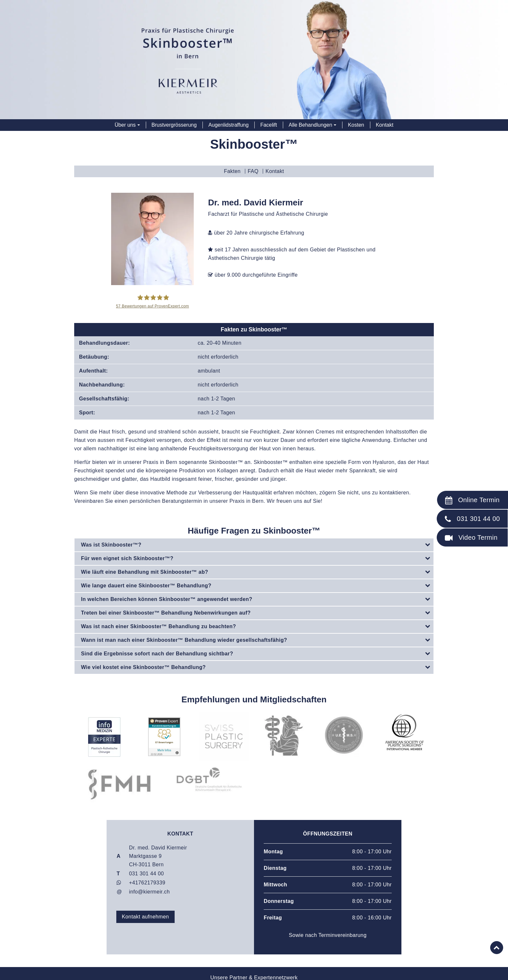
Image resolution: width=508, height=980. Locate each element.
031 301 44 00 (146, 873)
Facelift (269, 125)
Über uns (125, 125)
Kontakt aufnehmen (145, 916)
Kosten (356, 125)
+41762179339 (147, 882)
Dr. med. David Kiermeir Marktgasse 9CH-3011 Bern (158, 856)
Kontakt (385, 125)
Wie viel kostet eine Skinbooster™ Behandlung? (257, 667)
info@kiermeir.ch (149, 891)
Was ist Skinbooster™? (257, 544)
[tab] (254, 545)
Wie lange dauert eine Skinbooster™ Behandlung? (257, 585)
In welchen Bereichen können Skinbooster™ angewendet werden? (257, 599)
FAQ (253, 171)
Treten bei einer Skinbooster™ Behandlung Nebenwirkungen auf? (257, 612)
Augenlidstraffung (228, 125)
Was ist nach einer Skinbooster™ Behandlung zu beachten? (257, 626)
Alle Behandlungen (310, 125)
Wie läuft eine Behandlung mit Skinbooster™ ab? (257, 571)
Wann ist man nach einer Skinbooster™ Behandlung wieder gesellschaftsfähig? (257, 640)
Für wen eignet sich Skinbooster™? (257, 558)
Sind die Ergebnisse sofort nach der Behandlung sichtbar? (257, 653)
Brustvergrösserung (174, 125)
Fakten (232, 171)
